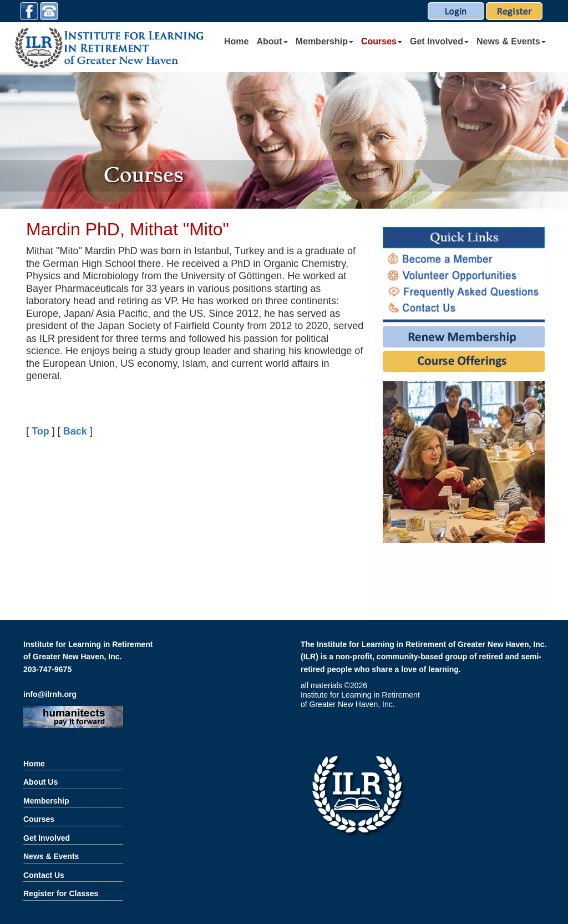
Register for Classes (61, 893)
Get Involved (439, 41)
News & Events (511, 41)
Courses (382, 41)
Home (236, 41)
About (272, 41)
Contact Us (44, 875)
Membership (324, 41)
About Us (40, 782)
